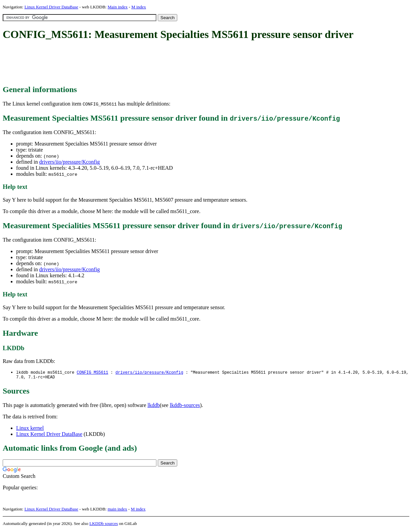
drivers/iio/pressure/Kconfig (69, 162)
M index (139, 7)
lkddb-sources (185, 406)
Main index (118, 7)
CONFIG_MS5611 (92, 373)
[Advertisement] (125, 63)
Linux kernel (30, 429)
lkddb (154, 406)
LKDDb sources (104, 525)
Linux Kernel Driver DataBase (51, 7)
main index (117, 510)
